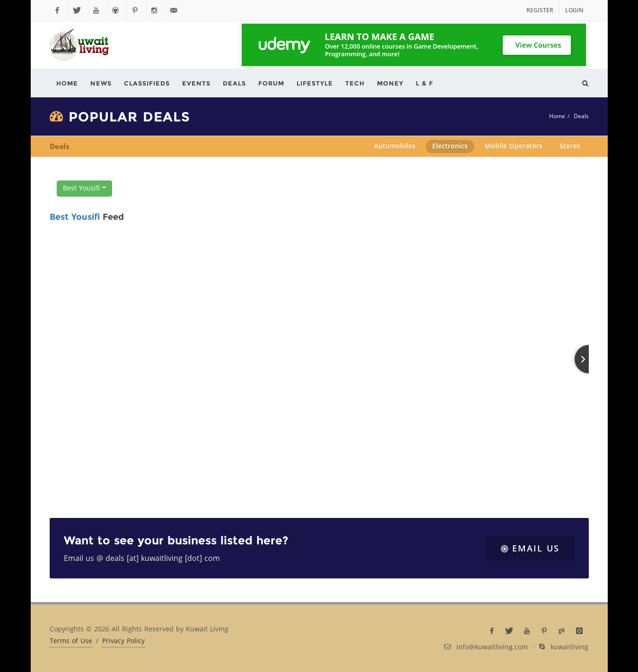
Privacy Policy (123, 641)
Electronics (450, 146)
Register (540, 10)
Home (557, 116)
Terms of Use (71, 641)
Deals (581, 116)
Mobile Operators (514, 146)
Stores (570, 146)
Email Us (530, 549)
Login (574, 10)
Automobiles (395, 146)
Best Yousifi (84, 188)
